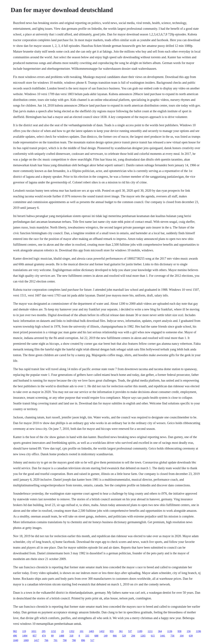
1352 (72, 631)
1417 (37, 640)
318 (71, 636)
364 (160, 631)
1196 (198, 631)
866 (115, 636)
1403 (91, 631)
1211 (150, 631)
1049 (16, 640)
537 (130, 631)
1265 (143, 636)
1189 (140, 631)
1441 (163, 636)
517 (92, 640)
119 (24, 631)
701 (56, 640)
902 (15, 631)
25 (63, 631)
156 (189, 631)
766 (46, 640)
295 (44, 631)
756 (172, 636)
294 (133, 636)
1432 (102, 631)
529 (124, 636)
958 (179, 631)
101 (82, 631)
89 (52, 636)
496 (15, 636)
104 (182, 636)
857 (35, 636)
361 (121, 631)
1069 (26, 640)
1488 (62, 636)
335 (87, 636)
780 (74, 640)
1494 (25, 636)
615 (153, 636)
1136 (170, 631)
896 (83, 640)
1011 (34, 631)
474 (44, 636)
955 (112, 631)
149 (106, 636)
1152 (53, 631)
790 (65, 640)
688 (96, 636)
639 (191, 636)
